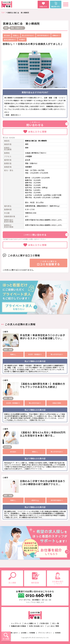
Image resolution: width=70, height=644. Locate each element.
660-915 (39, 596)
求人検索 (6, 639)
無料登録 (35, 583)
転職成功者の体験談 (19, 626)
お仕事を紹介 (58, 582)
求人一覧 (56, 623)
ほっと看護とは (30, 623)
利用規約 (58, 633)
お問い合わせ (14, 633)
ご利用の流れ (44, 623)
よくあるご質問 (53, 626)
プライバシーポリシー (45, 633)
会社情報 (24, 633)
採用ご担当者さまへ (37, 626)
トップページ (16, 623)
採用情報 (32, 633)
